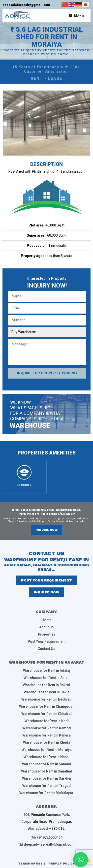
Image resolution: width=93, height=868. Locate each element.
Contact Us (47, 648)
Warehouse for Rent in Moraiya (47, 746)
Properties (47, 634)
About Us (47, 627)
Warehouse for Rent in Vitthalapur (46, 787)
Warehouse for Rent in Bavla (47, 690)
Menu (76, 16)
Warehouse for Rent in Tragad (47, 780)
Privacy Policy (62, 857)
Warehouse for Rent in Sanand (47, 760)
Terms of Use (30, 857)
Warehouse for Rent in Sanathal (46, 767)
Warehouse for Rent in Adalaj (47, 669)
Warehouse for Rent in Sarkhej (47, 773)
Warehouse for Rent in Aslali (46, 676)
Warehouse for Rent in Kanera (46, 732)
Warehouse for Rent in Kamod (47, 725)
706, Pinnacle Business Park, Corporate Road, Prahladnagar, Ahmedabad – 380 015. (47, 816)
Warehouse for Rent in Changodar (47, 704)
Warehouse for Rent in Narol (46, 753)
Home (47, 620)
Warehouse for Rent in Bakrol (46, 683)
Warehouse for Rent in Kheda (47, 739)
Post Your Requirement (46, 580)
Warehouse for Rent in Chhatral (46, 711)
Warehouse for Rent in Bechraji (46, 697)
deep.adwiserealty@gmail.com (26, 5)
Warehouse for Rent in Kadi (47, 718)
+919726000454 (50, 832)
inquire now (46, 530)
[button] (81, 860)
